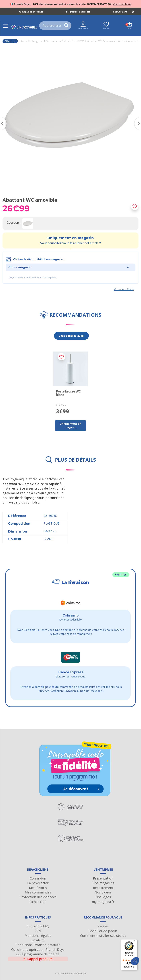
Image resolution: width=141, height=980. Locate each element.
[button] (135, 961)
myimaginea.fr (103, 902)
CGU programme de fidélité (38, 954)
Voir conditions (122, 4)
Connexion (38, 878)
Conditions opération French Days (38, 950)
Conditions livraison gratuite (38, 945)
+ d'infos (121, 575)
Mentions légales (38, 936)
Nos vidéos (103, 892)
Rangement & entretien (45, 41)
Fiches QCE (38, 902)
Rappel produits (38, 959)
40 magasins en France (31, 12)
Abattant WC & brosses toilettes (106, 41)
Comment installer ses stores (103, 936)
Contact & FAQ (38, 926)
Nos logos (103, 897)
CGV (38, 931)
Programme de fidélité (78, 12)
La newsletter (38, 883)
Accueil (25, 41)
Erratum (38, 940)
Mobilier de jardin (103, 931)
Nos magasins (103, 883)
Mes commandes (38, 892)
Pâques (103, 926)
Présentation (103, 878)
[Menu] (135, 942)
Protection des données (38, 897)
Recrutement (120, 12)
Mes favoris (38, 888)
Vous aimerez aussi (71, 336)
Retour (10, 41)
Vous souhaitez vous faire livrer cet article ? (71, 243)
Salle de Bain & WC (73, 41)
